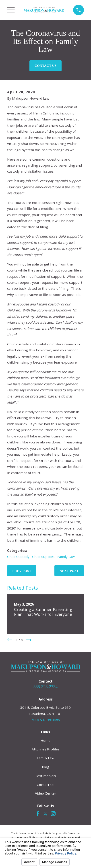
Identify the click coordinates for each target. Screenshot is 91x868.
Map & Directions (46, 720)
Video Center (46, 793)
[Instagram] (53, 814)
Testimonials (45, 776)
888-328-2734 (45, 687)
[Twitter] (45, 814)
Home (45, 740)
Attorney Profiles (46, 749)
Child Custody (18, 557)
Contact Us (45, 66)
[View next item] (29, 640)
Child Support (43, 557)
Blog (45, 767)
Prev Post (22, 571)
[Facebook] (38, 814)
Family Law (66, 557)
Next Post (69, 571)
